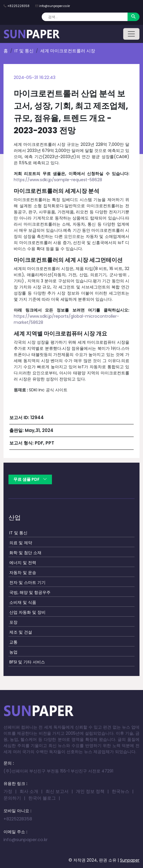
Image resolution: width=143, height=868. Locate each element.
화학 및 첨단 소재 (25, 553)
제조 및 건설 (21, 632)
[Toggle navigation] (131, 34)
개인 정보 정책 (90, 791)
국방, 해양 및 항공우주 (30, 592)
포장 (13, 622)
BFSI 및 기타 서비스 (27, 662)
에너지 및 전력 (23, 563)
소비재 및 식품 (23, 602)
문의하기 (12, 798)
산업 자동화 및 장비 (27, 612)
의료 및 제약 (21, 543)
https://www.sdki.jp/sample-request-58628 (58, 180)
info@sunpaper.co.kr (55, 6)
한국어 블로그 (42, 798)
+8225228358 (18, 6)
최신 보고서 (57, 791)
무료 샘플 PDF (30, 479)
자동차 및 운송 (23, 573)
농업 (13, 652)
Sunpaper (130, 860)
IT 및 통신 (24, 51)
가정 (8, 791)
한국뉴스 (121, 791)
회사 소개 (29, 791)
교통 (13, 642)
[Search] (85, 17)
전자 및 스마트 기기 (27, 582)
